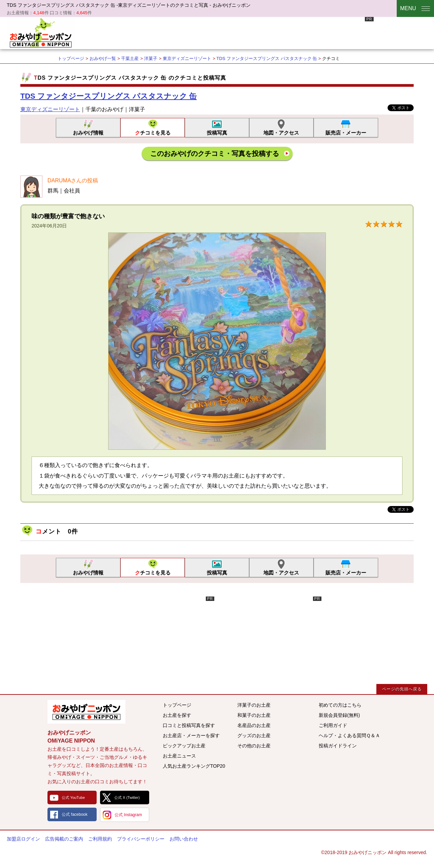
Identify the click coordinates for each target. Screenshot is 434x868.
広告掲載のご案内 (64, 839)
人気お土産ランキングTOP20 (194, 766)
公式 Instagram (128, 815)
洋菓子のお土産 (254, 705)
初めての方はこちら (340, 705)
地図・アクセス (281, 133)
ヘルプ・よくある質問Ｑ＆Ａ (349, 735)
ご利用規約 (100, 839)
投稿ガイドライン (338, 746)
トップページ (71, 58)
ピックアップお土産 (184, 746)
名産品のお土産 (254, 725)
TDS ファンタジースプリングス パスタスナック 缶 (267, 58)
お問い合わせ (184, 839)
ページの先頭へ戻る (402, 689)
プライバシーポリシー (141, 839)
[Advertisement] (250, 32)
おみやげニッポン (41, 32)
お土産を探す (177, 715)
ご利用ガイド (333, 725)
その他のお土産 (254, 746)
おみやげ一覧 (103, 58)
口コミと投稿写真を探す (189, 725)
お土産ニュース (179, 756)
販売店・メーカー (346, 133)
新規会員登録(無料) (339, 715)
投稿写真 (217, 133)
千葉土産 (130, 58)
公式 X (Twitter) (127, 798)
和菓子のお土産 (254, 715)
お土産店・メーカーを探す (191, 735)
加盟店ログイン (23, 839)
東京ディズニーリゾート (187, 58)
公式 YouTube (73, 798)
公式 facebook (75, 814)
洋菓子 (151, 58)
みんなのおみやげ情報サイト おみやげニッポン (86, 712)
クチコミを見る (153, 133)
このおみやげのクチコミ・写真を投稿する (215, 154)
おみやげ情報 (88, 133)
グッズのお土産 (254, 735)
